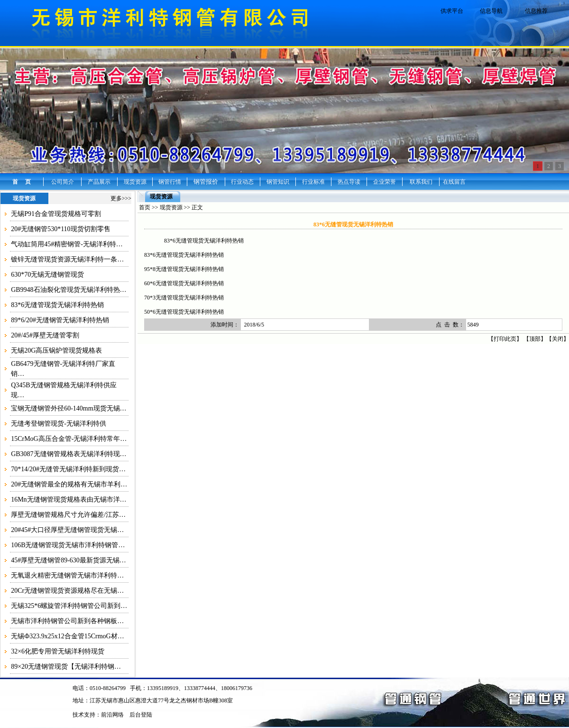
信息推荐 (536, 11)
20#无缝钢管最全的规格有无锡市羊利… (69, 484)
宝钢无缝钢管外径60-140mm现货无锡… (69, 408)
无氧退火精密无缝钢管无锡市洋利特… (67, 575)
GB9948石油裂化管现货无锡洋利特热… (69, 290)
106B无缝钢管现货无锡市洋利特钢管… (68, 545)
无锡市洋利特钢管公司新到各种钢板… (67, 621)
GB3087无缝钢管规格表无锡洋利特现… (69, 454)
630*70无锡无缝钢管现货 (47, 275)
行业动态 (242, 182)
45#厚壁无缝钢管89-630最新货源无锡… (69, 560)
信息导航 (491, 11)
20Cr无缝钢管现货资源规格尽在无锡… (67, 591)
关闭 (558, 339)
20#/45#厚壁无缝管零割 (45, 335)
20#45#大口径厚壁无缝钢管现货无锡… (67, 530)
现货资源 (135, 182)
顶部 (535, 339)
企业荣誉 (385, 182)
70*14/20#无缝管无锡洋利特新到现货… (68, 469)
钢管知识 (278, 182)
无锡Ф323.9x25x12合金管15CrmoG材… (68, 636)
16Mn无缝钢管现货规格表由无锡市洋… (69, 499)
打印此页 (505, 339)
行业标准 (313, 182)
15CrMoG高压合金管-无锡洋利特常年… (69, 439)
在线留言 (454, 182)
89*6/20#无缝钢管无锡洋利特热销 (60, 320)
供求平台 (452, 11)
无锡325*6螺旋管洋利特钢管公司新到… (69, 606)
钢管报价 (206, 182)
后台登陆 (141, 715)
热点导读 (349, 182)
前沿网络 (112, 715)
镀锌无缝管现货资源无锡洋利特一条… (67, 259)
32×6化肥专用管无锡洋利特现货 (58, 651)
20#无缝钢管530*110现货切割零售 (60, 229)
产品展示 (99, 182)
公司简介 (63, 182)
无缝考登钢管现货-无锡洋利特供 (59, 424)
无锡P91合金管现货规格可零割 (56, 214)
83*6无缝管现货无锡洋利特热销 (57, 305)
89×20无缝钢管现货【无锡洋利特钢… (66, 667)
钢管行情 (170, 182)
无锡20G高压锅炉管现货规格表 (56, 350)
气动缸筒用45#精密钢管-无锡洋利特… (67, 244)
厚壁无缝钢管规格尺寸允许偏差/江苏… (68, 515)
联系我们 (421, 182)
